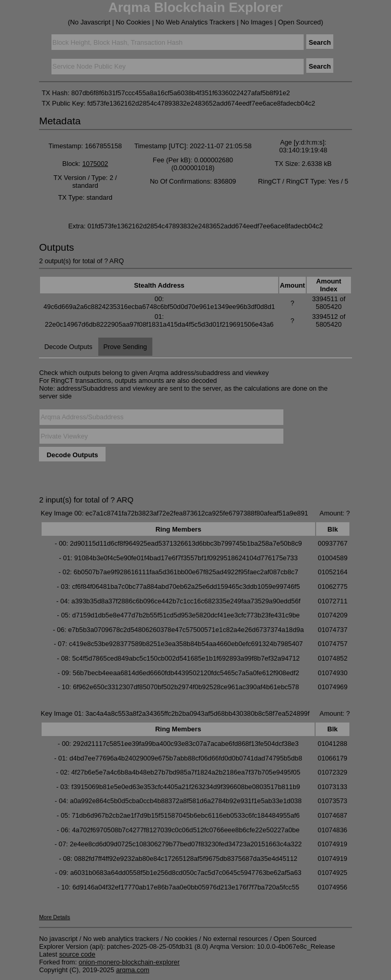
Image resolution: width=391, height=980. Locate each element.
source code (77, 954)
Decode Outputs (68, 347)
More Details (55, 917)
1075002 (95, 164)
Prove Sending (125, 347)
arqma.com (133, 970)
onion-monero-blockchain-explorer (129, 962)
